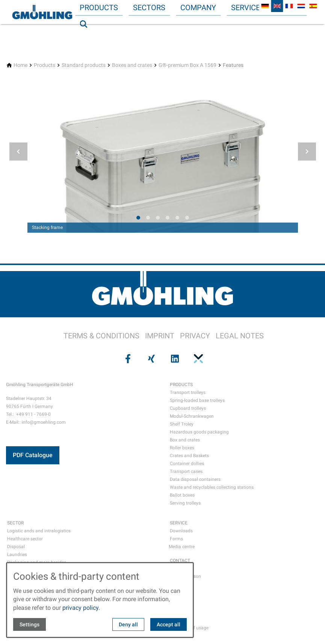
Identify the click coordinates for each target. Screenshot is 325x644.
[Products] (45, 65)
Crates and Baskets (189, 456)
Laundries (17, 555)
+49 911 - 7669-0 (33, 414)
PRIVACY (195, 336)
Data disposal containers (195, 479)
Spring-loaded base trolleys (197, 400)
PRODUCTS (181, 385)
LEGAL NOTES (240, 336)
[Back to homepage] (42, 12)
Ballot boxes (182, 495)
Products (99, 8)
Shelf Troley (182, 424)
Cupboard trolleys (188, 408)
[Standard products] (84, 65)
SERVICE (179, 523)
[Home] (20, 65)
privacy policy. (81, 608)
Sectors (149, 8)
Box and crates (185, 440)
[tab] (138, 218)
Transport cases (186, 471)
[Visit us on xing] (151, 359)
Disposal (16, 547)
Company (198, 8)
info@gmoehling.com (44, 422)
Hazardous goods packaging (199, 432)
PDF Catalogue (33, 455)
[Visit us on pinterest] (198, 359)
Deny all (128, 624)
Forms (176, 539)
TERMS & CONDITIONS (101, 336)
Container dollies (187, 464)
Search (87, 39)
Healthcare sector (25, 539)
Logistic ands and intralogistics (39, 531)
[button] (18, 152)
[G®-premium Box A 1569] (187, 65)
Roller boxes (182, 448)
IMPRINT (160, 336)
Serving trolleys (185, 503)
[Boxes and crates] (132, 65)
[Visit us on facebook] (127, 359)
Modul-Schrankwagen (192, 416)
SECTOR (15, 523)
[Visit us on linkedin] (174, 359)
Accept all (169, 624)
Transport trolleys (188, 392)
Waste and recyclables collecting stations (212, 487)
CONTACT (180, 561)
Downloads (181, 531)
